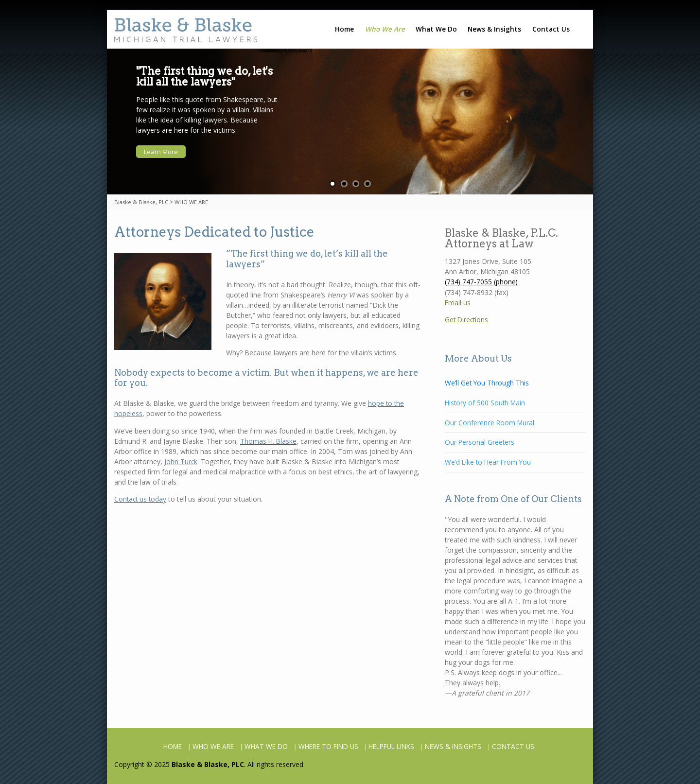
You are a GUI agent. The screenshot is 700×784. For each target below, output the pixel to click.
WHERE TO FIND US (328, 746)
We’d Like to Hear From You (488, 462)
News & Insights (494, 29)
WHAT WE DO (266, 746)
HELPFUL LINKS (391, 746)
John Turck (181, 462)
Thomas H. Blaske (268, 441)
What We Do (436, 29)
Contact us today (140, 499)
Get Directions (466, 320)
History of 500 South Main (485, 403)
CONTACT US (513, 746)
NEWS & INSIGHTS (453, 746)
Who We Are (385, 29)
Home (344, 29)
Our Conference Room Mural (490, 423)
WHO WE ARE (213, 746)
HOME (173, 746)
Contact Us (551, 29)
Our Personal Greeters (480, 442)
